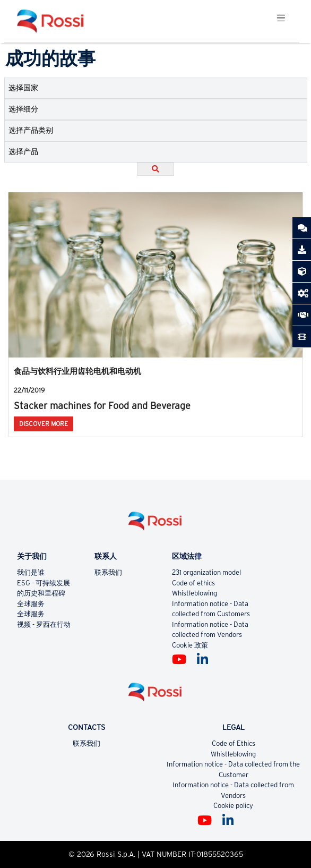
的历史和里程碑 (41, 593)
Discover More (44, 424)
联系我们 (108, 572)
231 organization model (206, 572)
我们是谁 (31, 572)
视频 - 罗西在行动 (44, 624)
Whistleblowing (195, 593)
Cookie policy (233, 806)
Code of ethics (193, 583)
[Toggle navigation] (281, 21)
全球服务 (31, 604)
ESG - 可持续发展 (44, 583)
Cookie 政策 (190, 645)
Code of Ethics (234, 743)
